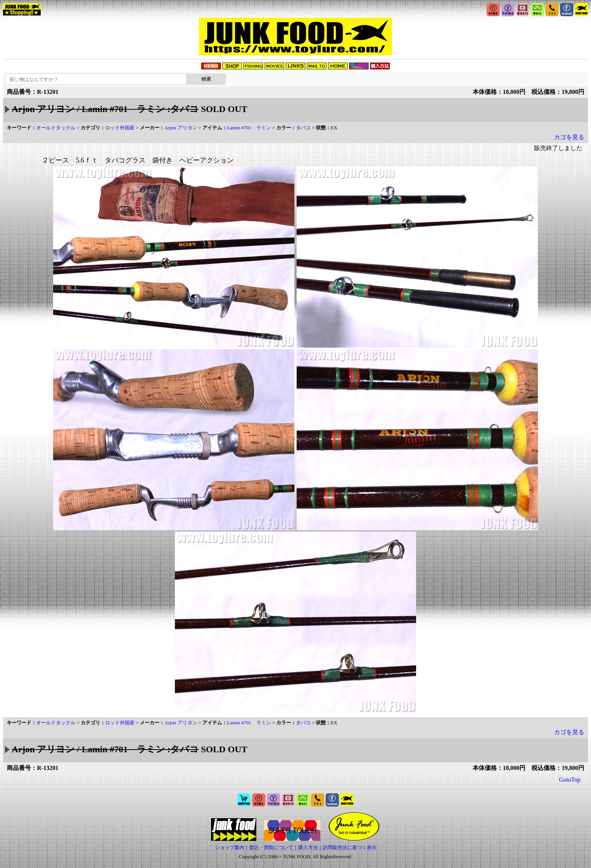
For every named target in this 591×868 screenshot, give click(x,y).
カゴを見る (569, 137)
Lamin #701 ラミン (249, 128)
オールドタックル (56, 128)
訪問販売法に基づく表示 (350, 847)
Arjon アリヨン (181, 128)
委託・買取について (271, 847)
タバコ (303, 128)
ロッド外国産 (120, 128)
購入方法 (308, 847)
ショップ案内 (230, 847)
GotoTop (570, 780)
